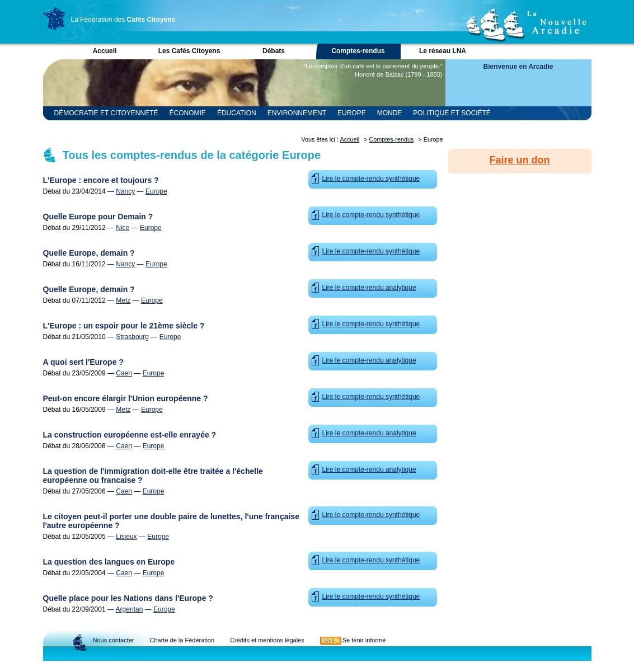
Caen (124, 373)
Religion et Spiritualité (99, 127)
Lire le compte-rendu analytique (369, 288)
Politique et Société (452, 113)
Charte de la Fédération (182, 640)
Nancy (125, 191)
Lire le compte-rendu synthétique (371, 178)
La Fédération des (123, 20)
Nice (123, 228)
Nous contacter (114, 640)
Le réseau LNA (443, 51)
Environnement (297, 113)
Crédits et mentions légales (267, 640)
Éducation (237, 113)
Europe (352, 113)
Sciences (172, 127)
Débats (274, 51)
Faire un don (520, 160)
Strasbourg (132, 337)
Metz (123, 300)
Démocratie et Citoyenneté (106, 113)
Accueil (105, 51)
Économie (188, 113)
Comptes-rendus (358, 51)
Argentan (130, 609)
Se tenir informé (364, 640)
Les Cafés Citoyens (189, 51)
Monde (390, 113)
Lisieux (126, 537)
